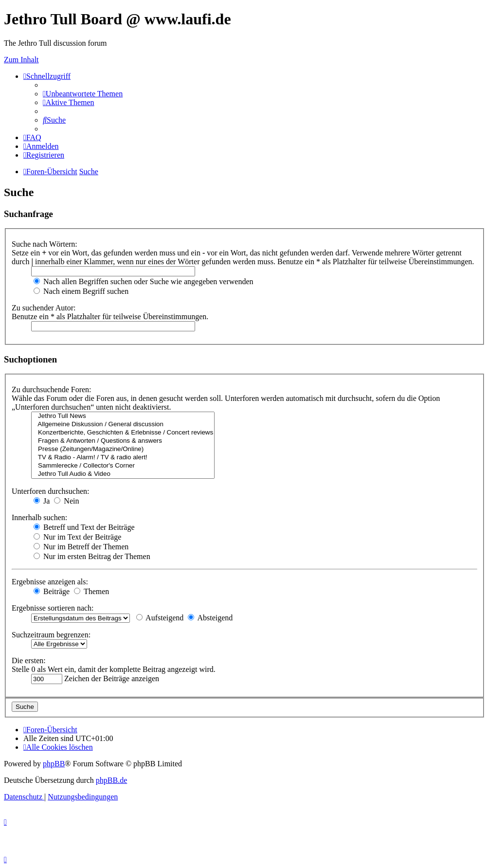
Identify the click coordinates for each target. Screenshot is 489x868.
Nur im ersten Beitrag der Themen (92, 556)
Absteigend (210, 618)
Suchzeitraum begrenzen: (51, 635)
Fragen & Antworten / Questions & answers (123, 441)
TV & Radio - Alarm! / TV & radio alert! (123, 458)
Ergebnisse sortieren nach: (53, 608)
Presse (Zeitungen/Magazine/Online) (123, 449)
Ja (42, 501)
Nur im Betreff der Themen (81, 547)
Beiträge (52, 591)
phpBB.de (111, 780)
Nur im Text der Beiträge (77, 537)
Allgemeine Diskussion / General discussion (123, 425)
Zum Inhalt (21, 60)
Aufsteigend (160, 618)
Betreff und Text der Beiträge (84, 527)
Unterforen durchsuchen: (51, 491)
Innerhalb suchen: (39, 517)
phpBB (54, 764)
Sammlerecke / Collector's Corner (123, 466)
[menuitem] (83, 94)
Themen (91, 591)
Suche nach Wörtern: (45, 244)
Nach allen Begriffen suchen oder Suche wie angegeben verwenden (144, 281)
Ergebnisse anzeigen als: (50, 582)
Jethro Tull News (123, 416)
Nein (66, 501)
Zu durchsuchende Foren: (52, 389)
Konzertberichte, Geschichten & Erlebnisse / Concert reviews (123, 433)
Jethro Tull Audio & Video (123, 474)
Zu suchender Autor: (44, 308)
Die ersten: (29, 660)
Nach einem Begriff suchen (81, 291)
